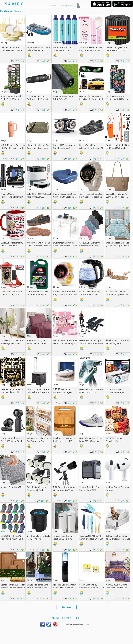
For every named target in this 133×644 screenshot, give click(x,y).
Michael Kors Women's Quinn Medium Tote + (117, 195)
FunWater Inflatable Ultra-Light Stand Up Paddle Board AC (118, 148)
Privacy (66, 618)
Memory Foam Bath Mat (12, 487)
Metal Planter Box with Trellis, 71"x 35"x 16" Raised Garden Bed (11, 99)
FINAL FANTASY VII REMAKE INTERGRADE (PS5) (91, 391)
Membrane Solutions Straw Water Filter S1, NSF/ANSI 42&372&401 (63, 50)
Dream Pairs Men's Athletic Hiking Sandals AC (91, 146)
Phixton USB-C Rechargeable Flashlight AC (12, 197)
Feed (76, 618)
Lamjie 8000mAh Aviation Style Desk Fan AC (65, 146)
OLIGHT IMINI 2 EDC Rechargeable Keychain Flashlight (38, 99)
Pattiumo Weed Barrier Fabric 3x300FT (64, 98)
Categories (67, 5)
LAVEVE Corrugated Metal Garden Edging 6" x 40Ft (117, 49)
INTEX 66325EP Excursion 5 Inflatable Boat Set (39, 49)
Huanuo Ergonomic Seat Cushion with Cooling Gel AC (65, 197)
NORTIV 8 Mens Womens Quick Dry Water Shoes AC (39, 244)
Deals (53, 5)
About (56, 618)
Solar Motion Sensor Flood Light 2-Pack (36, 488)
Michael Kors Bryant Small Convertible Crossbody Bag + (39, 148)
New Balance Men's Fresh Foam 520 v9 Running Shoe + (91, 441)
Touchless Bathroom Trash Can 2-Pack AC (63, 537)
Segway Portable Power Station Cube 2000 (90, 488)
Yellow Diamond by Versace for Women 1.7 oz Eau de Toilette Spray (92, 588)
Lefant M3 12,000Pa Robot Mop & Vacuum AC (39, 195)
